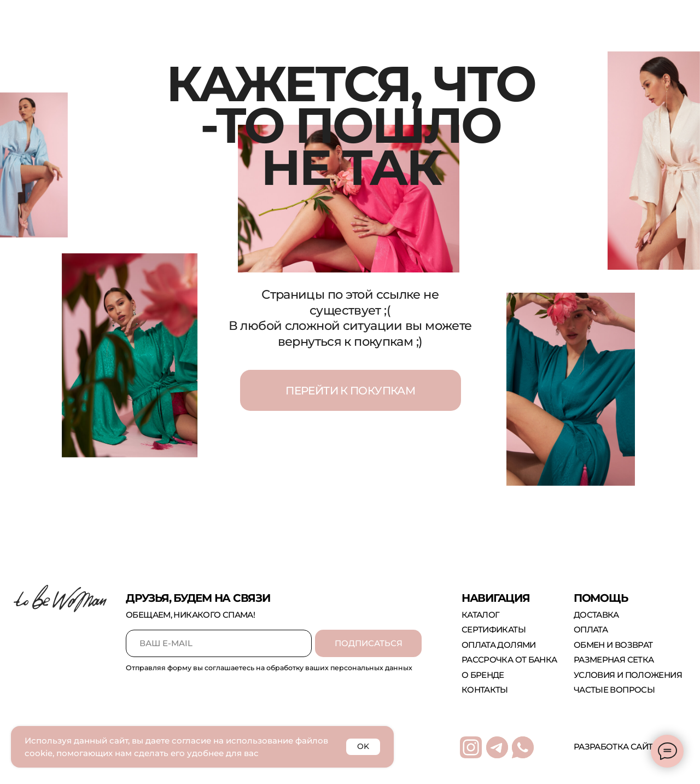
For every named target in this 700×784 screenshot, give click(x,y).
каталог (481, 615)
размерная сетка (614, 660)
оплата (591, 629)
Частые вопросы (614, 690)
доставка (596, 615)
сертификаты (494, 629)
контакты (485, 690)
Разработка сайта (616, 747)
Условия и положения (628, 675)
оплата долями (499, 645)
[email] (219, 643)
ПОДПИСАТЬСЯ (369, 643)
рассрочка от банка (509, 660)
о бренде (483, 675)
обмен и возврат (613, 645)
